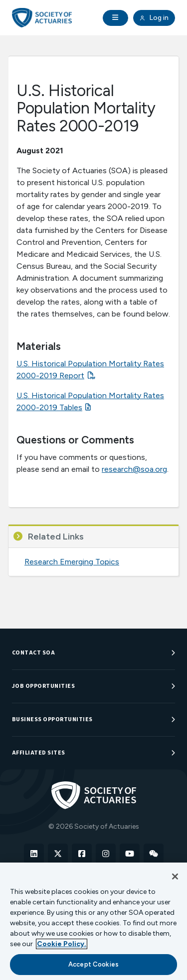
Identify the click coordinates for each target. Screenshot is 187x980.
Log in (154, 18)
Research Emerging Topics (72, 562)
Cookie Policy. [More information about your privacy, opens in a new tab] (62, 944)
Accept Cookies (93, 964)
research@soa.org (134, 469)
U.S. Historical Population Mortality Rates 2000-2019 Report (90, 370)
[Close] (175, 876)
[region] (93, 921)
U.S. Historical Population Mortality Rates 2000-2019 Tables (90, 401)
